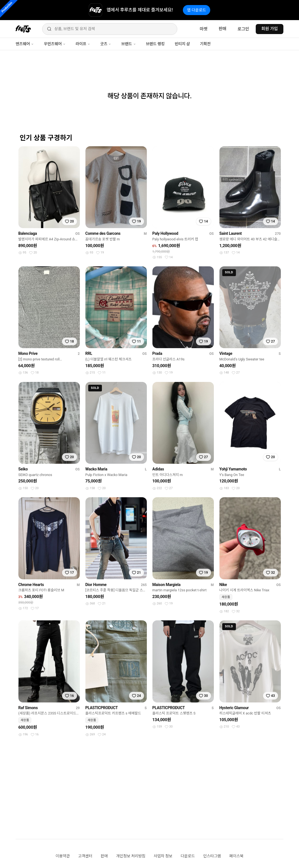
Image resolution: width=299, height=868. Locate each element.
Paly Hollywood (165, 233)
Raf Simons (28, 708)
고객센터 (85, 856)
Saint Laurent (231, 233)
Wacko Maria (96, 469)
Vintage (226, 353)
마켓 (204, 29)
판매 (223, 29)
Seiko (23, 469)
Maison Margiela (167, 585)
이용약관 (63, 856)
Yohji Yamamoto (233, 469)
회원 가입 (270, 29)
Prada (157, 353)
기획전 (205, 44)
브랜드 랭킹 (155, 44)
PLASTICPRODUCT (102, 708)
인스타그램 (212, 856)
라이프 (83, 44)
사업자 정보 (163, 856)
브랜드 (128, 44)
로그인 (243, 29)
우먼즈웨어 (55, 44)
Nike (223, 585)
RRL (89, 353)
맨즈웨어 (25, 44)
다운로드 (188, 856)
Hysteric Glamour (234, 708)
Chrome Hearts (31, 585)
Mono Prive (28, 353)
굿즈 (106, 44)
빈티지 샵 (182, 44)
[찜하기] (70, 221)
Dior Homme (96, 585)
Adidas (158, 469)
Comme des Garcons (103, 233)
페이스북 (236, 856)
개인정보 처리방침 (131, 856)
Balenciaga (28, 233)
